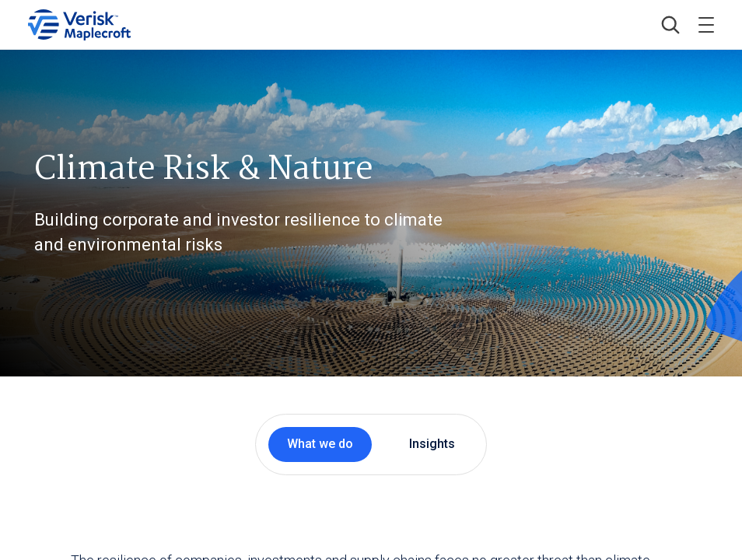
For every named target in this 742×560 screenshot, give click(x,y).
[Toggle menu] (706, 25)
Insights (432, 444)
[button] (670, 25)
